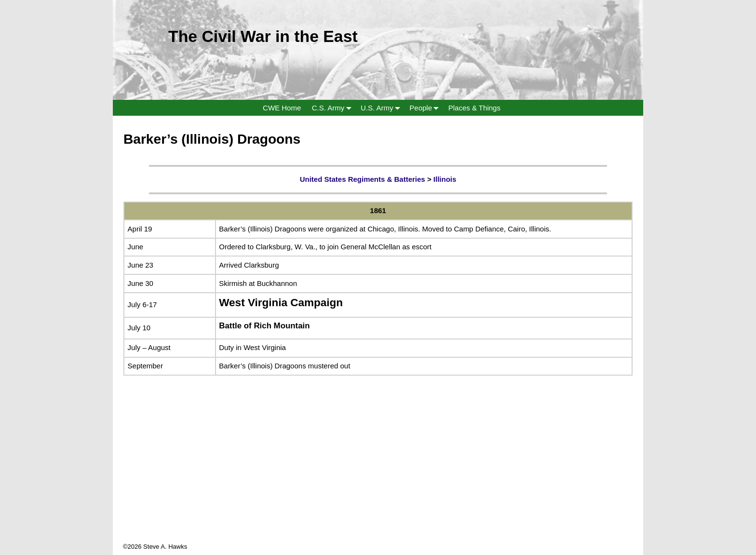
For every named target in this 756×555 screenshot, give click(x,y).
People (426, 108)
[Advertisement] (378, 474)
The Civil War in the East (263, 36)
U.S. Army (382, 108)
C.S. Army (334, 108)
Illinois (445, 179)
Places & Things (474, 108)
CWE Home (282, 108)
